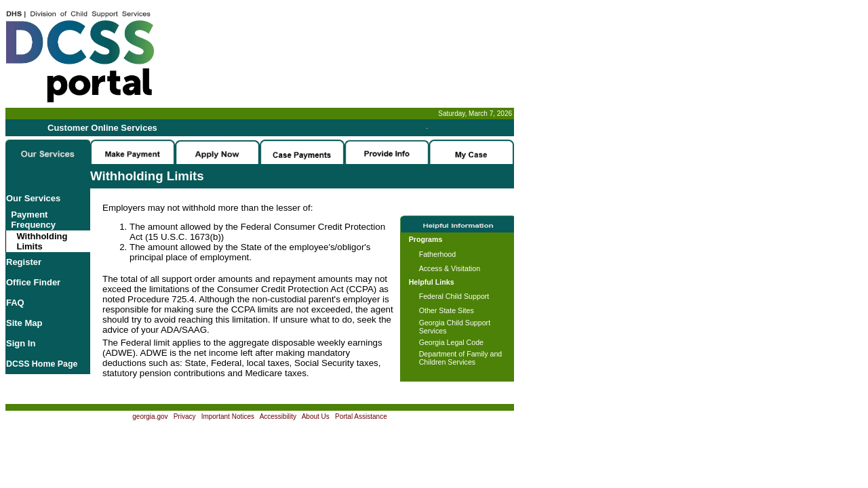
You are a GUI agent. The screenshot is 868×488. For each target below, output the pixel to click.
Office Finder (33, 282)
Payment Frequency (31, 220)
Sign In (21, 343)
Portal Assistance (361, 416)
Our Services (33, 198)
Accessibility (278, 416)
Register (24, 262)
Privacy (185, 416)
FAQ (15, 303)
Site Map (24, 323)
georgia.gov (150, 416)
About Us (316, 416)
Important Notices (228, 416)
